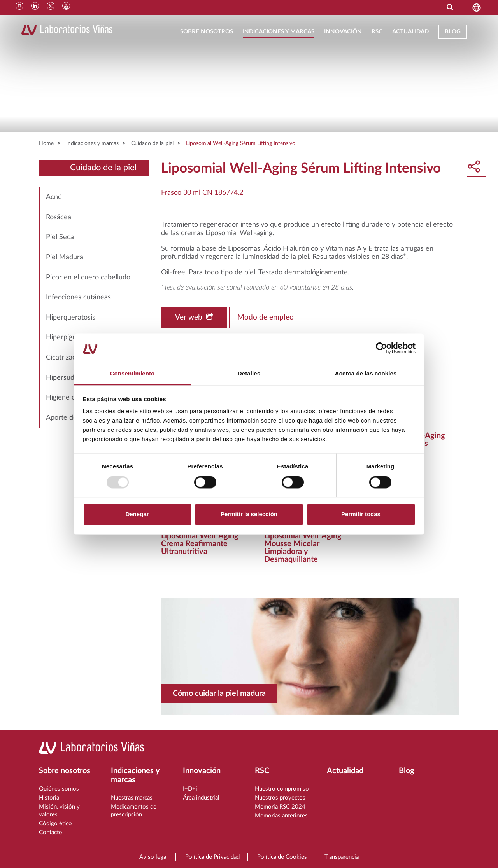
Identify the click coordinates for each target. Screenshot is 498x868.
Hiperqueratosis (71, 318)
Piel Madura (65, 257)
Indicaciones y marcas (279, 32)
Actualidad (410, 32)
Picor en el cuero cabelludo (88, 278)
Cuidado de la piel (152, 143)
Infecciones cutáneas (78, 297)
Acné (54, 197)
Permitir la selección (249, 514)
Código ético (55, 823)
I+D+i (190, 789)
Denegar (137, 514)
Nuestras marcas (132, 798)
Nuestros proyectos (280, 798)
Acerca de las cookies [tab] (366, 374)
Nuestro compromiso (282, 789)
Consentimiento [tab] (132, 374)
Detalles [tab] (249, 374)
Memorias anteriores (281, 816)
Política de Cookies (282, 857)
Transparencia (342, 857)
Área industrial (201, 798)
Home (46, 143)
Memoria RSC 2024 (280, 807)
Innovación (343, 32)
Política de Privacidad (212, 857)
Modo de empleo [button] (266, 317)
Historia (49, 798)
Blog (453, 32)
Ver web (194, 317)
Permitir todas (361, 514)
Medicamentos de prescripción (134, 811)
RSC (377, 32)
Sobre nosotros (207, 32)
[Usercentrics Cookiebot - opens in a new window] (381, 348)
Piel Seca (60, 237)
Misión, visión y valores (59, 811)
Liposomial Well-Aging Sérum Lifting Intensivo (241, 143)
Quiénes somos (59, 789)
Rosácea (59, 217)
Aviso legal (153, 857)
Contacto (51, 832)
